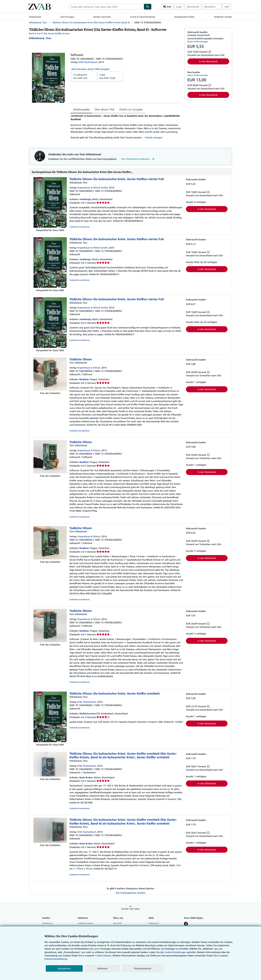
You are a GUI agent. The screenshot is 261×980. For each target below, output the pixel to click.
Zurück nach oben (130, 909)
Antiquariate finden (184, 17)
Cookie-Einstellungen (175, 952)
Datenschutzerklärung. (56, 959)
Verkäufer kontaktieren (80, 227)
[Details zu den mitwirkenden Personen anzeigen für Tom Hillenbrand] (40, 38)
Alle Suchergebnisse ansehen (131, 893)
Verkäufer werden (223, 17)
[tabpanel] (126, 128)
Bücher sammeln (102, 17)
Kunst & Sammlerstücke (143, 17)
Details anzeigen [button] (154, 137)
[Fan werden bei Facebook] (186, 924)
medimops (85, 199)
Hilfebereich (154, 923)
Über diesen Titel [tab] (104, 109)
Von (84, 76)
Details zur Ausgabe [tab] (131, 109)
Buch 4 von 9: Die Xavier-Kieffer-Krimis (49, 33)
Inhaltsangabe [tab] (81, 109)
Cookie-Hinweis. (103, 955)
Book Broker (86, 777)
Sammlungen (67, 17)
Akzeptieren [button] (64, 968)
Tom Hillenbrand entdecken (138, 159)
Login (179, 7)
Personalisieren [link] (143, 968)
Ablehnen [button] (102, 968)
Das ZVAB (117, 923)
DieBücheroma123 (90, 713)
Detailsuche (35, 17)
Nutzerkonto (193, 7)
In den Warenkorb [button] (208, 61)
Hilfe (227, 7)
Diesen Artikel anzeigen (198, 42)
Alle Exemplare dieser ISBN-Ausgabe (90, 69)
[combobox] (106, 7)
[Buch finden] (148, 7)
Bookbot (84, 379)
